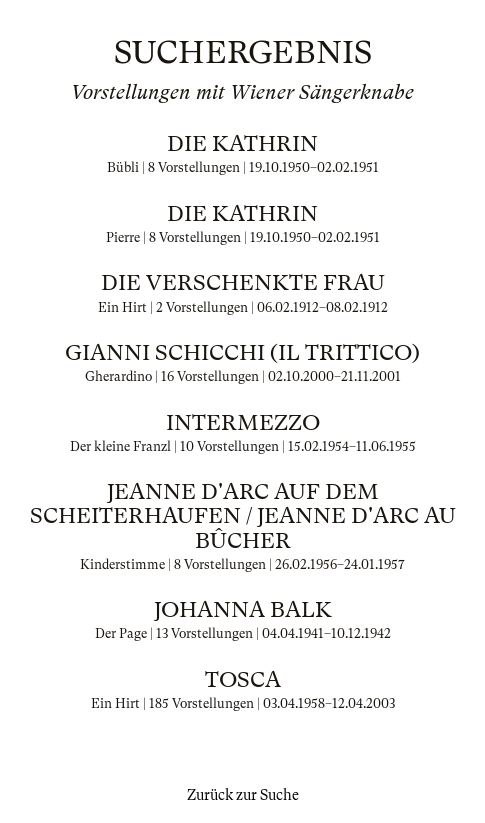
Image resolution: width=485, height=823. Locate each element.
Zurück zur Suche (243, 795)
